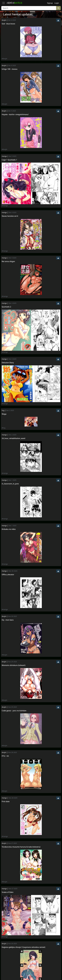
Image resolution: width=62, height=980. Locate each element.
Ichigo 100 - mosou (10, 69)
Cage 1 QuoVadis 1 (9, 160)
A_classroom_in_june (10, 484)
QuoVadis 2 (6, 307)
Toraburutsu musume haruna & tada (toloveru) (21, 847)
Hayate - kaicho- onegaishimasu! (15, 114)
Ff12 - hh (5, 756)
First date (6, 802)
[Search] (29, 8)
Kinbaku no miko (9, 529)
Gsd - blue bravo (8, 24)
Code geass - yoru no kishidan (14, 711)
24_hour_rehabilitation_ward (13, 438)
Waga (4, 414)
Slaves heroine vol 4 (10, 216)
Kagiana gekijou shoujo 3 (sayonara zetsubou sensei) (23, 947)
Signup (50, 3)
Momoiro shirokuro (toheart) (14, 665)
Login (57, 3)
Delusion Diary (8, 363)
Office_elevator (8, 575)
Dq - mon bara (8, 620)
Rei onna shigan (8, 261)
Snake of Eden (8, 892)
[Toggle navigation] (4, 3)
